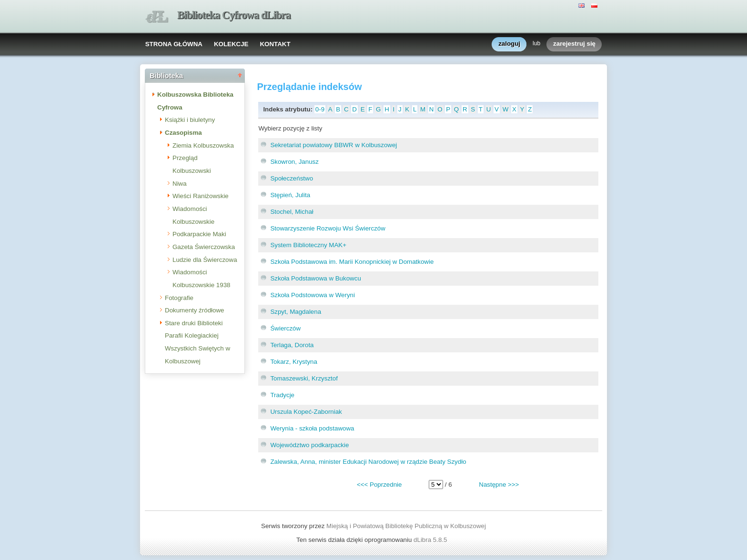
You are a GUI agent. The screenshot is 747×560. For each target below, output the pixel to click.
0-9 (320, 109)
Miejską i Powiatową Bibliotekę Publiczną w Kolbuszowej (406, 526)
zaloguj (509, 44)
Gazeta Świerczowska (204, 247)
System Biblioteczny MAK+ (308, 245)
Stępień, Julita (290, 195)
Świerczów (285, 328)
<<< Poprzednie (379, 485)
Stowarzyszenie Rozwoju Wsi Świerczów (328, 228)
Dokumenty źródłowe (194, 310)
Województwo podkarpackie (309, 445)
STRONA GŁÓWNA (174, 44)
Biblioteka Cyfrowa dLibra (234, 15)
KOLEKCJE (231, 44)
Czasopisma (183, 133)
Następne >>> (499, 485)
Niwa (180, 184)
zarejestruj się (574, 44)
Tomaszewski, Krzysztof (304, 378)
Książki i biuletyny (190, 120)
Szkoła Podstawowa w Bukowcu (315, 278)
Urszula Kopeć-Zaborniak (306, 412)
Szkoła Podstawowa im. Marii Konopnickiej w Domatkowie (352, 262)
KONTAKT (275, 44)
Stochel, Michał (292, 212)
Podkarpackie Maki (199, 234)
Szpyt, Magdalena (296, 312)
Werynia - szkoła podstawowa (312, 428)
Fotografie (179, 298)
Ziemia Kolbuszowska (203, 145)
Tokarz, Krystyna (294, 362)
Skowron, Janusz (294, 162)
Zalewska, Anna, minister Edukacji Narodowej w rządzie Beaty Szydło (368, 462)
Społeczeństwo (292, 178)
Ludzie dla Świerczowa (205, 260)
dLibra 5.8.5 (431, 540)
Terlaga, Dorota (292, 345)
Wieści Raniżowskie (201, 196)
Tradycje (282, 395)
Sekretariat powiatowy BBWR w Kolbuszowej (333, 145)
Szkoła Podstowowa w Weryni (313, 295)
